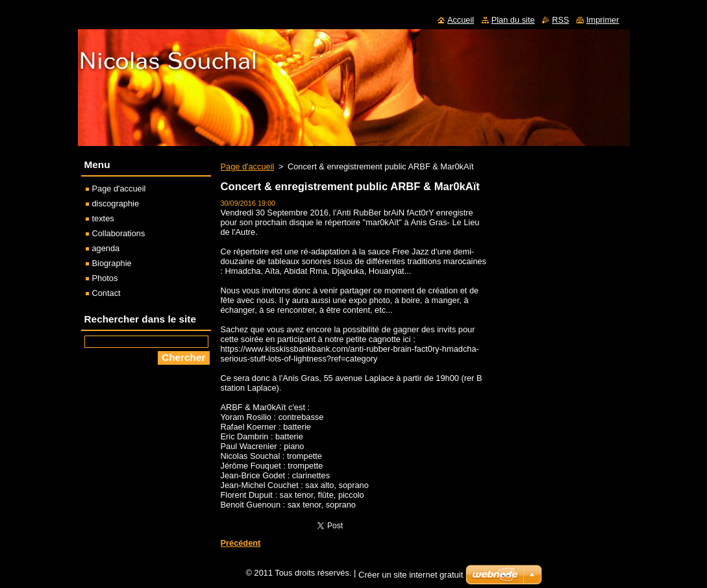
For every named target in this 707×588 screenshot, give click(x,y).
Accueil (461, 20)
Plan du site (513, 20)
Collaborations (119, 233)
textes (103, 218)
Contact (106, 293)
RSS (560, 20)
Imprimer (602, 20)
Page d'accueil (248, 166)
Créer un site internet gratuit (411, 578)
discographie (116, 203)
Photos (105, 278)
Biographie (112, 263)
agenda (106, 248)
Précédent (241, 543)
